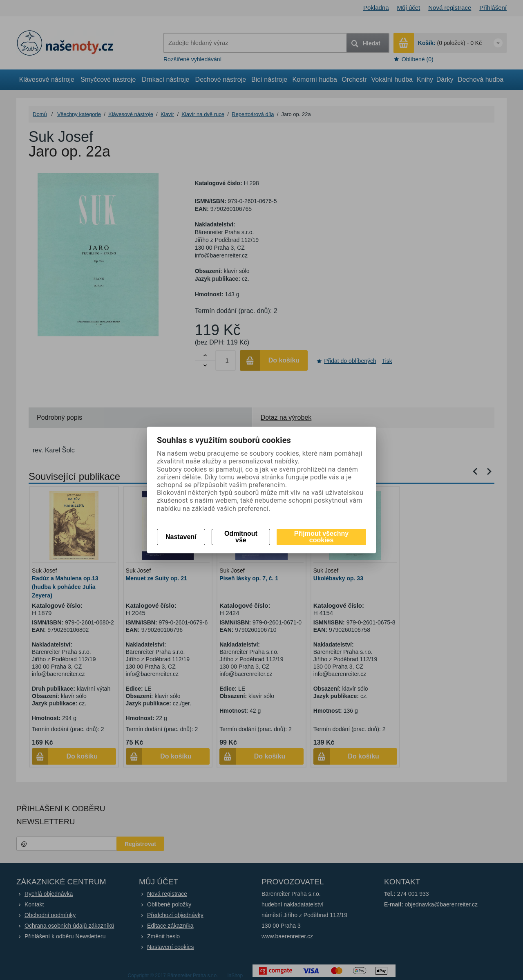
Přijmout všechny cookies (321, 537)
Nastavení (181, 537)
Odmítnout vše (241, 537)
